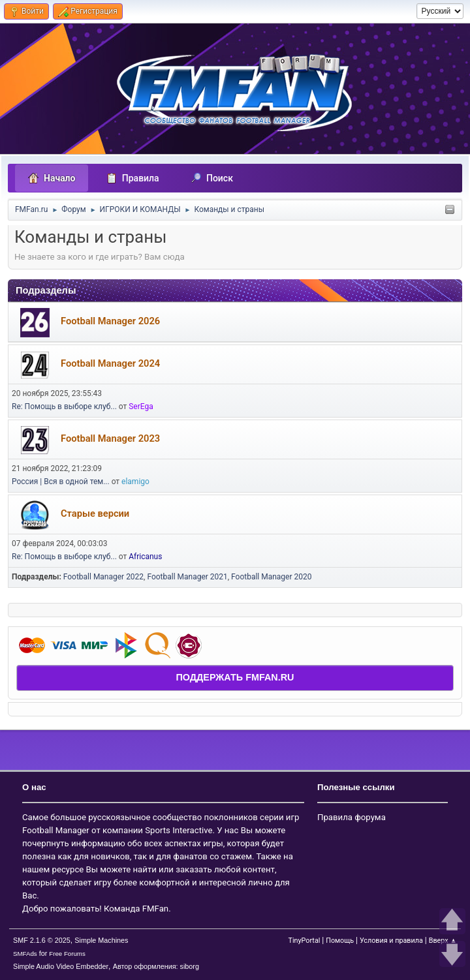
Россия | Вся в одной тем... (61, 482)
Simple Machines (101, 940)
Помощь (340, 941)
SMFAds (25, 954)
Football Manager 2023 (110, 438)
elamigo (135, 482)
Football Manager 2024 (110, 363)
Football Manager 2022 (103, 577)
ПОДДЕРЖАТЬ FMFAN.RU (235, 677)
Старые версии (95, 513)
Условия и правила (391, 941)
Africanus (145, 557)
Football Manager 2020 (271, 577)
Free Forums (67, 954)
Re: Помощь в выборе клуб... (64, 406)
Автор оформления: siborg (156, 966)
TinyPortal (304, 941)
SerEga (141, 406)
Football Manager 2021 (187, 577)
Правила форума (352, 817)
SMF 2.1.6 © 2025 (42, 940)
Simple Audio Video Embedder (61, 966)
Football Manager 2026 (110, 321)
